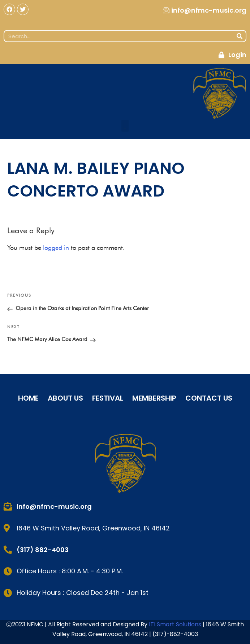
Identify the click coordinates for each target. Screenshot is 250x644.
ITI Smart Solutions (176, 624)
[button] (125, 126)
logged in (56, 248)
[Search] (240, 36)
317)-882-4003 (176, 634)
